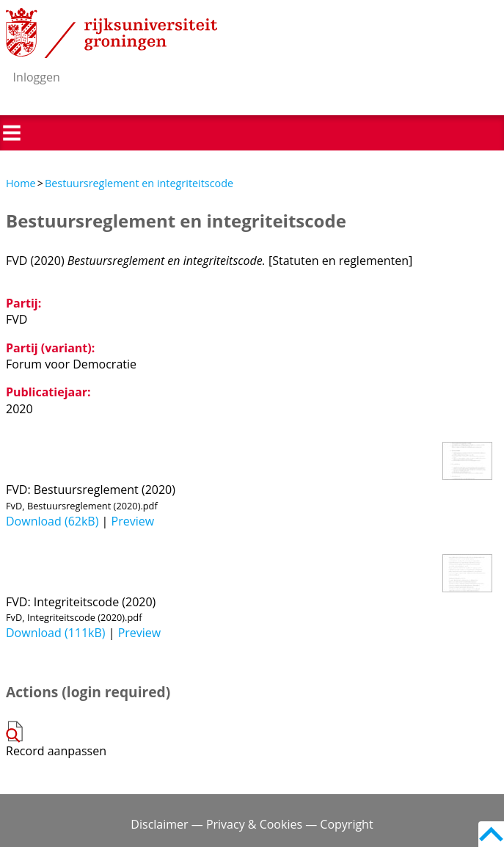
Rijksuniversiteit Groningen (112, 33)
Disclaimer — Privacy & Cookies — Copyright (252, 824)
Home (21, 183)
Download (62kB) (52, 521)
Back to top (491, 834)
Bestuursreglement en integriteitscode (139, 183)
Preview (133, 521)
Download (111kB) (56, 633)
